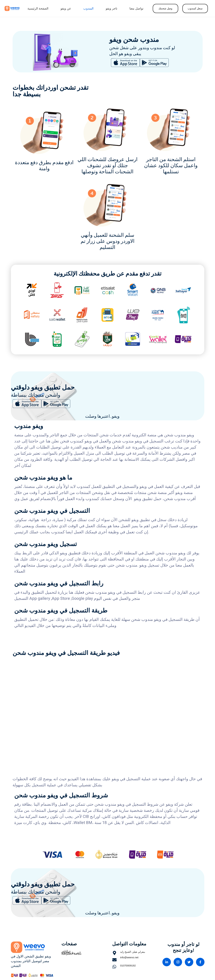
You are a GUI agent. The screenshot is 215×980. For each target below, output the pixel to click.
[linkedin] (167, 962)
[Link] (12, 8)
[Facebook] (200, 962)
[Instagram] (178, 962)
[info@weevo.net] (116, 960)
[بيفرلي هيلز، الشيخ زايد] (116, 954)
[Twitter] (189, 962)
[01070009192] (116, 967)
